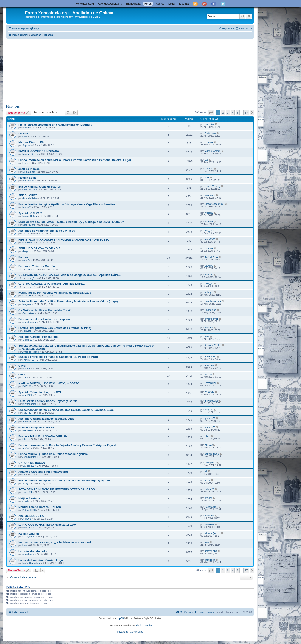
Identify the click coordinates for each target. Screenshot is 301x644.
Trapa (25, 377)
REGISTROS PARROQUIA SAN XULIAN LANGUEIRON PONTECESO (64, 240)
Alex (207, 177)
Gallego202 (28, 466)
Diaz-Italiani (29, 225)
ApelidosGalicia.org (110, 4)
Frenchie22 (28, 360)
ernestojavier (29, 322)
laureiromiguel (212, 454)
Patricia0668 (29, 510)
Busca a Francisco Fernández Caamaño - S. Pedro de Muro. (58, 357)
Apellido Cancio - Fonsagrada (38, 337)
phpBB (120, 618)
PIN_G (208, 230)
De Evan (24, 134)
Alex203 (27, 519)
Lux (24, 163)
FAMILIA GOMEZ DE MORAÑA (39, 151)
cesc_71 (31, 278)
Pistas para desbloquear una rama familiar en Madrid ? (55, 125)
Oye (25, 136)
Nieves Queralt (212, 533)
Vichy (25, 483)
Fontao (23, 257)
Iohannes (27, 340)
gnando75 (210, 418)
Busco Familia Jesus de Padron (40, 187)
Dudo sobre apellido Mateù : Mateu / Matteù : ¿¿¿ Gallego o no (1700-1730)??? (71, 222)
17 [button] (246, 113)
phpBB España (144, 625)
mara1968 (28, 242)
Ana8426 (27, 395)
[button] (211, 113)
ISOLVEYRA (211, 257)
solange (27, 295)
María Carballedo (31, 563)
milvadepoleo (29, 404)
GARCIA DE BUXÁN (32, 463)
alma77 (26, 260)
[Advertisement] (135, 70)
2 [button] (223, 113)
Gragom (27, 251)
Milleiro (26, 369)
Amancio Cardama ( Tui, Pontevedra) (43, 472)
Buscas (13, 106)
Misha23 (27, 207)
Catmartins (28, 313)
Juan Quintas (29, 457)
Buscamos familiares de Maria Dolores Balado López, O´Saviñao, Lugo (66, 410)
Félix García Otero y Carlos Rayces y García (48, 401)
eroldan (26, 501)
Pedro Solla (29, 181)
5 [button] (238, 113)
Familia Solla (27, 178)
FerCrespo (210, 133)
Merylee (27, 304)
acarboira (209, 365)
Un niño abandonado (32, 551)
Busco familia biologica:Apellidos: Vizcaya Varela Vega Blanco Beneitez (67, 204)
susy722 (27, 413)
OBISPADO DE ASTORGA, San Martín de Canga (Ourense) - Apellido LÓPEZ (69, 275)
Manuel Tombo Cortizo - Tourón (40, 507)
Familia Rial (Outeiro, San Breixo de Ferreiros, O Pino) (55, 328)
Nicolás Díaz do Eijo (32, 142)
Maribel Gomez (30, 154)
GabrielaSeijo (29, 198)
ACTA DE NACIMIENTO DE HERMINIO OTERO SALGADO (57, 489)
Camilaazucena (213, 301)
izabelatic (27, 528)
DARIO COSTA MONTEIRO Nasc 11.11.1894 (47, 525)
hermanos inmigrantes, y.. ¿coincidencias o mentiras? (55, 542)
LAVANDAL (211, 383)
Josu (25, 234)
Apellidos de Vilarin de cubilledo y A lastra (47, 231)
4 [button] (233, 113)
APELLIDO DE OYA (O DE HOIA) (40, 248)
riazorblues (28, 554)
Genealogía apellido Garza (36, 428)
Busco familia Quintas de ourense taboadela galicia (53, 454)
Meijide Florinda (29, 498)
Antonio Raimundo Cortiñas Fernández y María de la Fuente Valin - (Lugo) (68, 301)
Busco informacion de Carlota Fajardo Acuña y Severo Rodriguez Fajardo (68, 445)
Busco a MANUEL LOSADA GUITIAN (43, 436)
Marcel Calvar (30, 216)
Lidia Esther (29, 172)
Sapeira (26, 145)
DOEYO (27, 386)
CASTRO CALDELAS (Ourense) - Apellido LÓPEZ (51, 284)
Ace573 (26, 448)
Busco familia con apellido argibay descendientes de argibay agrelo (64, 481)
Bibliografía (133, 4)
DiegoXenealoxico (214, 204)
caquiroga (210, 560)
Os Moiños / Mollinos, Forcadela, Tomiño (46, 310)
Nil (24, 475)
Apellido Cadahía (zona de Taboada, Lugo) (47, 419)
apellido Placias (29, 169)
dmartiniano (211, 551)
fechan (208, 374)
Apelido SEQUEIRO (31, 516)
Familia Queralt (29, 534)
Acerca (160, 4)
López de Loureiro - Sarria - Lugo (41, 560)
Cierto (22, 374)
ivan (25, 545)
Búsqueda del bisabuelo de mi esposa (44, 319)
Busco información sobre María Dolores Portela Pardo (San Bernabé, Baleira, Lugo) (75, 160)
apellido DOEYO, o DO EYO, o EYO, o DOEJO (49, 383)
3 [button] (228, 113)
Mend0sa (27, 128)
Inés (207, 336)
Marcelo (209, 169)
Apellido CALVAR (30, 213)
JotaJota (27, 331)
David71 (31, 269)
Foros (148, 4)
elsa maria (210, 195)
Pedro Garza (29, 430)
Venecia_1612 (30, 422)
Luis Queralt (29, 536)
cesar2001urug (30, 189)
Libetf (25, 439)
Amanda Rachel (31, 352)
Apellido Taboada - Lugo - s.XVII (40, 392)
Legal (172, 4)
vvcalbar (209, 213)
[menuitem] (34, 28)
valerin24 (27, 492)
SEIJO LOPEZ (28, 195)
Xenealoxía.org (85, 4)
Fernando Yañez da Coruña (37, 266)
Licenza (184, 4)
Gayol (22, 366)
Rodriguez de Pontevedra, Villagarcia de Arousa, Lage (55, 293)
